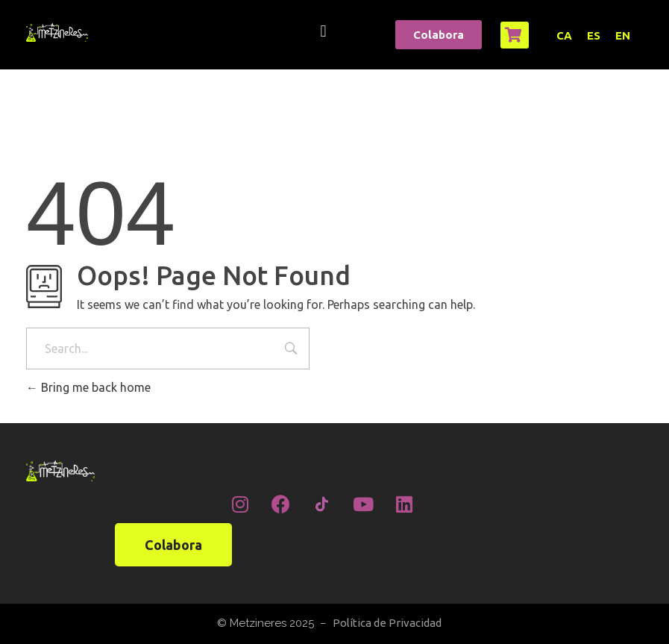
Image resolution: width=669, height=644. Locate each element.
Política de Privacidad (387, 623)
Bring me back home (88, 387)
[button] (323, 31)
